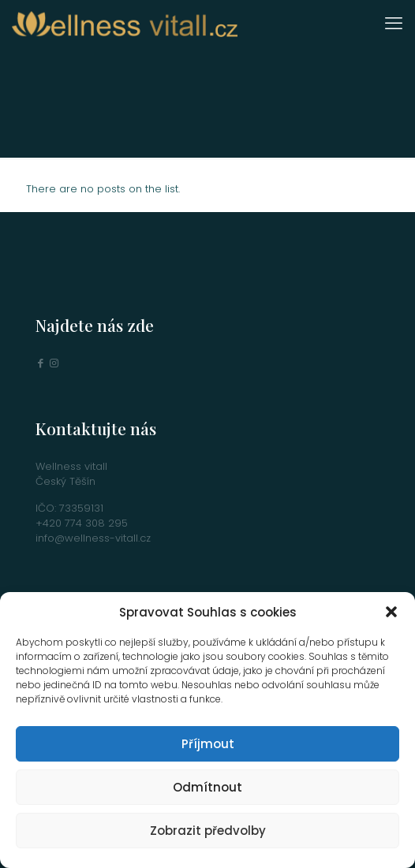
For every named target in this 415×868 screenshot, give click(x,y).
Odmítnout (207, 787)
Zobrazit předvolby (208, 831)
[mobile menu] (394, 24)
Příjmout (208, 744)
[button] (391, 612)
